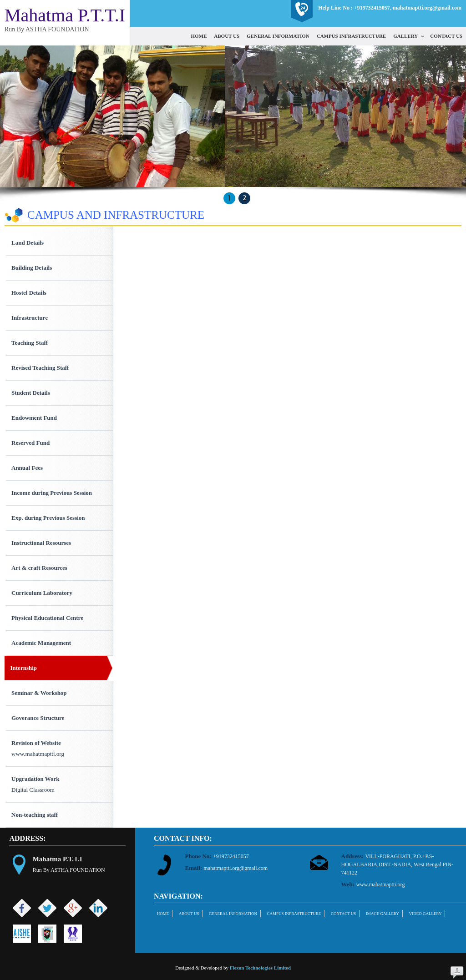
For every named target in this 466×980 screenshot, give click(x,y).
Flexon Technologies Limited (260, 968)
